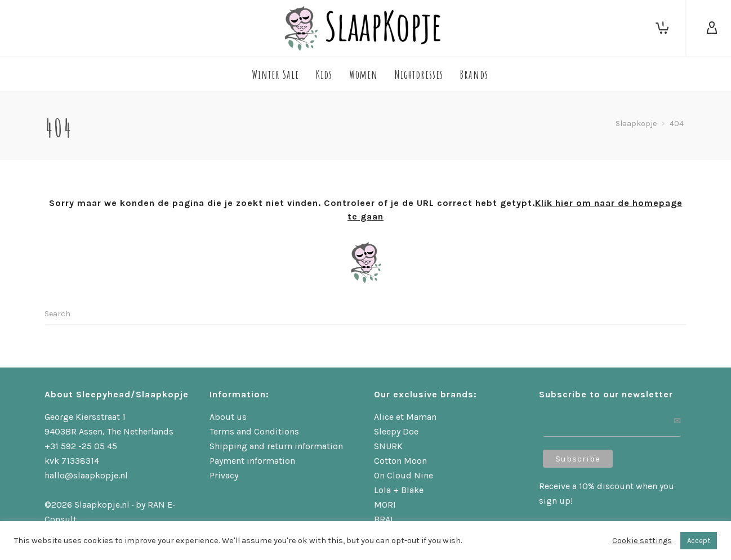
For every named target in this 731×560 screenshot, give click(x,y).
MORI (385, 505)
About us (228, 417)
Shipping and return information (276, 446)
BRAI (384, 519)
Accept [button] (699, 541)
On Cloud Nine (404, 475)
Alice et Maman (405, 417)
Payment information (252, 461)
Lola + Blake (399, 490)
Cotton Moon (400, 461)
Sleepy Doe (396, 431)
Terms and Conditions (254, 431)
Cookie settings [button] (642, 541)
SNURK (388, 446)
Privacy (224, 475)
